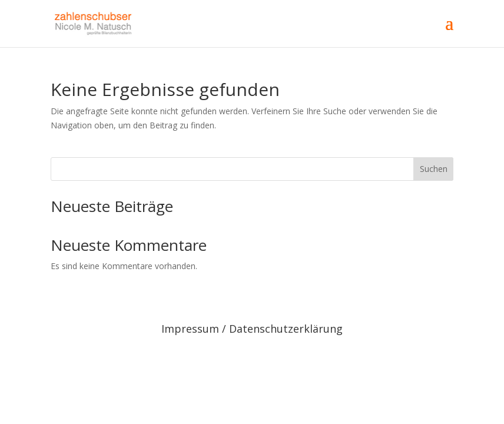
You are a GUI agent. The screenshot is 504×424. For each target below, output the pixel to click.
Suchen (434, 169)
